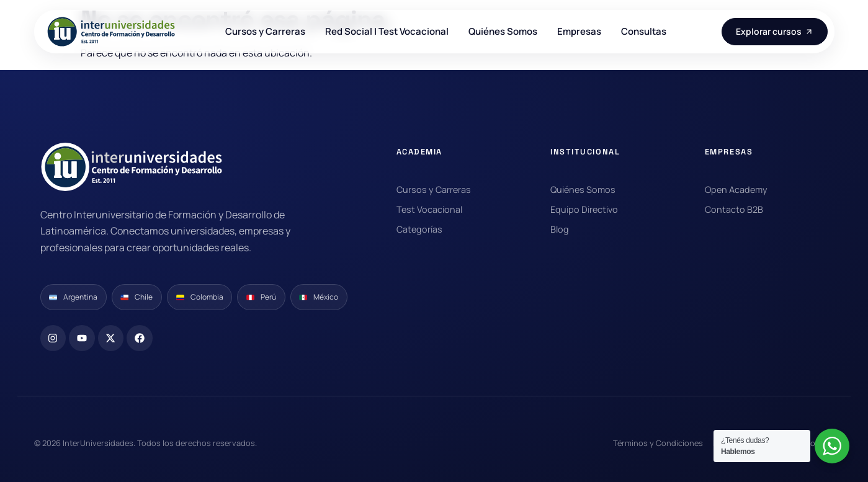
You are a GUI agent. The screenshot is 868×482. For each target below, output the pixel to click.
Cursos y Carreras (265, 32)
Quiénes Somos (503, 32)
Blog (560, 229)
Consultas (644, 32)
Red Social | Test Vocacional (387, 32)
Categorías (419, 229)
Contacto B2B (734, 209)
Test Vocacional (429, 209)
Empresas (579, 32)
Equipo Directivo (584, 209)
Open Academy (736, 190)
